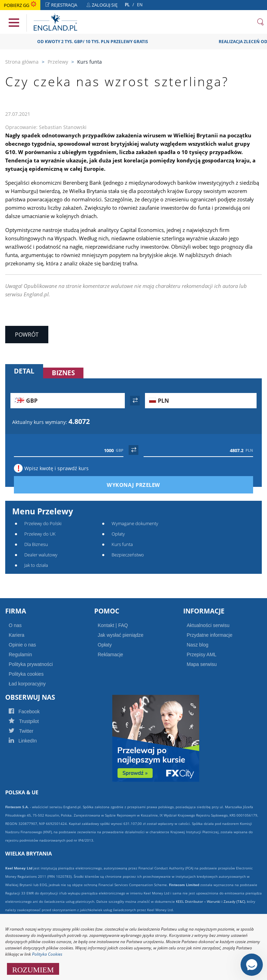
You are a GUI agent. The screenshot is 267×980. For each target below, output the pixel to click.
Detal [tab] (24, 371)
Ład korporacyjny (27, 684)
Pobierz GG (20, 5)
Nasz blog (197, 645)
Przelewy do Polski (43, 523)
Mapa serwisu (202, 664)
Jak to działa (36, 565)
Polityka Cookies (47, 954)
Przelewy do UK (40, 534)
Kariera (17, 635)
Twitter (29, 731)
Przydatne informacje (210, 635)
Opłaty (118, 534)
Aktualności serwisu (208, 625)
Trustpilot (31, 721)
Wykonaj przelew (145, 485)
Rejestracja (63, 6)
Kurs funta (122, 544)
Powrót (27, 335)
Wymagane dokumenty (135, 523)
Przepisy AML (202, 654)
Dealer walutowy (41, 555)
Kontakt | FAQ (113, 625)
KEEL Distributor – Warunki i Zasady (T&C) (211, 901)
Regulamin (20, 654)
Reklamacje (110, 654)
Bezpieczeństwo (128, 555)
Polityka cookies (26, 674)
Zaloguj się (104, 6)
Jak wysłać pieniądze (121, 635)
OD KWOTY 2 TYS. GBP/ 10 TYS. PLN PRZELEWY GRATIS (100, 42)
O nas (15, 625)
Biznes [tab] (63, 373)
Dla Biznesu (36, 544)
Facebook (32, 712)
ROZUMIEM (33, 969)
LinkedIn (30, 741)
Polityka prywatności (31, 664)
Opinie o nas (22, 645)
